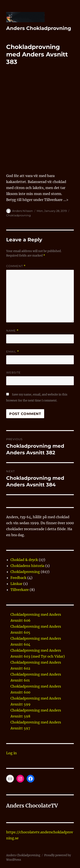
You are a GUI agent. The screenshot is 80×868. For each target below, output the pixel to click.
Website (13, 372)
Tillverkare (20, 590)
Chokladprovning (18, 215)
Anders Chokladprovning (39, 28)
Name (12, 331)
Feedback (18, 578)
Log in (12, 753)
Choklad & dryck (24, 560)
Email (13, 352)
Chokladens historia (27, 566)
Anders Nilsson (23, 211)
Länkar (16, 584)
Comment (16, 266)
